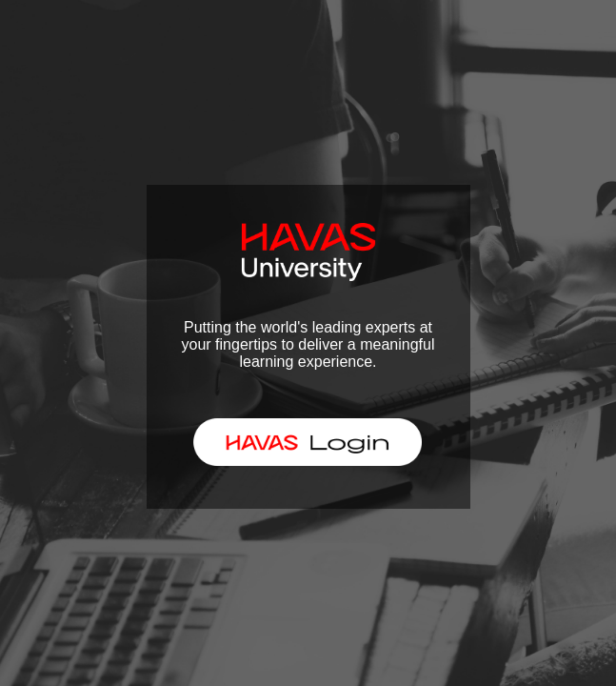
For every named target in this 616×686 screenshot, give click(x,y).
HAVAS (299, 441)
